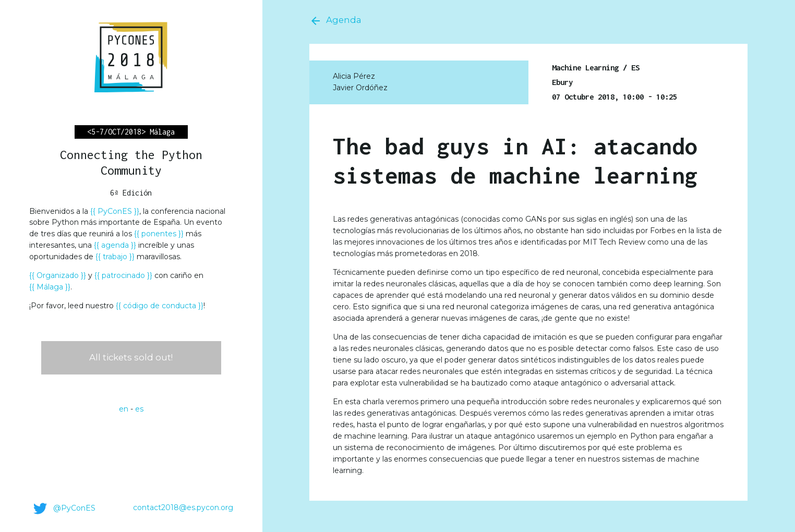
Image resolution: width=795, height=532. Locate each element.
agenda (115, 245)
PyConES (115, 211)
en (124, 409)
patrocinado (123, 275)
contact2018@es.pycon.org (183, 507)
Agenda (335, 21)
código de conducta (160, 306)
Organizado (58, 275)
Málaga (50, 287)
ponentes (159, 234)
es (139, 409)
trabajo (115, 257)
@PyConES (62, 509)
